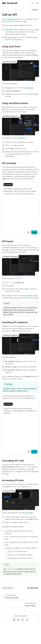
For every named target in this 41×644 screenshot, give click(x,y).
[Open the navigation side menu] (35, 10)
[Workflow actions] (11, 37)
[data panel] (29, 88)
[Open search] (32, 3)
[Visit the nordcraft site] (10, 3)
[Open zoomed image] (37, 79)
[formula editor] (28, 513)
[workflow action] (32, 296)
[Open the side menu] (37, 3)
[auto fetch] (14, 84)
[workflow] (22, 138)
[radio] (14, 620)
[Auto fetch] (9, 30)
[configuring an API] (13, 19)
